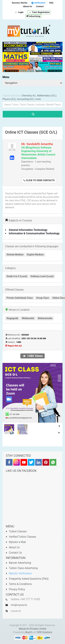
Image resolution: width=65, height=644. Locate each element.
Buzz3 (29, 632)
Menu (6, 77)
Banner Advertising (18, 563)
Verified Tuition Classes (21, 537)
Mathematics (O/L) (47, 96)
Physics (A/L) (9, 99)
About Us (13, 547)
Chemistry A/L (29, 96)
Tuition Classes (16, 531)
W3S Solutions (45, 632)
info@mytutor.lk (19, 605)
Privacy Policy (15, 589)
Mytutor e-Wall (16, 542)
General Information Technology (28, 230)
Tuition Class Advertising (22, 568)
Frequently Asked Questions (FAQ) (27, 579)
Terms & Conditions (19, 584)
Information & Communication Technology (34, 233)
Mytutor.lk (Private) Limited (32, 629)
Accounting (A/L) (26, 99)
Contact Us (14, 553)
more (38, 99)
